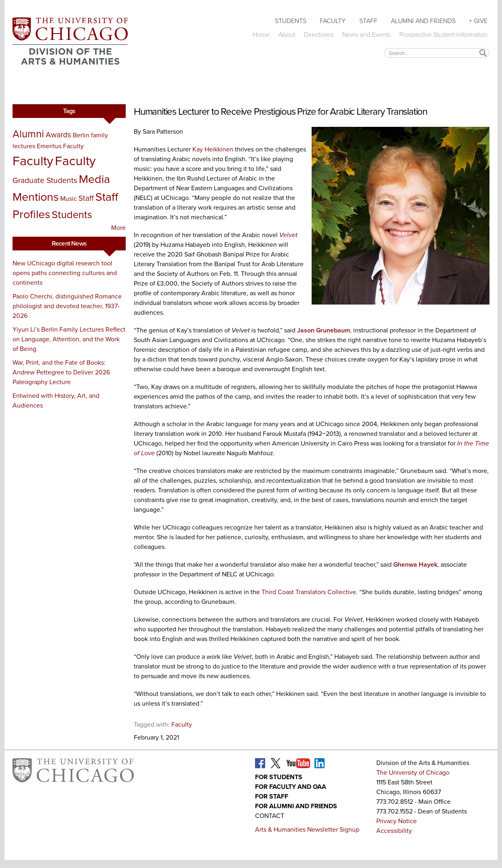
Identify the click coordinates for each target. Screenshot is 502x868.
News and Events (366, 35)
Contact (270, 816)
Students (291, 21)
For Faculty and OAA (291, 787)
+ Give (478, 21)
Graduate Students (45, 180)
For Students (279, 777)
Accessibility (394, 831)
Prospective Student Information (443, 35)
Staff (368, 21)
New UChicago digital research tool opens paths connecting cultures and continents (65, 273)
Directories (319, 35)
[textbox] (437, 53)
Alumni (28, 134)
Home (261, 35)
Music (69, 199)
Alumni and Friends (423, 21)
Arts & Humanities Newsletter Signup (307, 829)
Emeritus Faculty (60, 146)
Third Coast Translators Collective (309, 592)
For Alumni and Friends (296, 806)
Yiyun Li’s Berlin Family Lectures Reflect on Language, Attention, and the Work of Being (69, 339)
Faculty (333, 21)
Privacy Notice (397, 821)
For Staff (272, 796)
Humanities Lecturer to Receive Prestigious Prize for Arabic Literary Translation (281, 111)
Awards (58, 135)
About (287, 35)
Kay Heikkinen (213, 149)
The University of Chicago (413, 772)
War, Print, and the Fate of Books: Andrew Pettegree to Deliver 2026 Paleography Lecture (61, 372)
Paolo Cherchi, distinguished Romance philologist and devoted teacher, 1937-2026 (67, 306)
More (118, 228)
